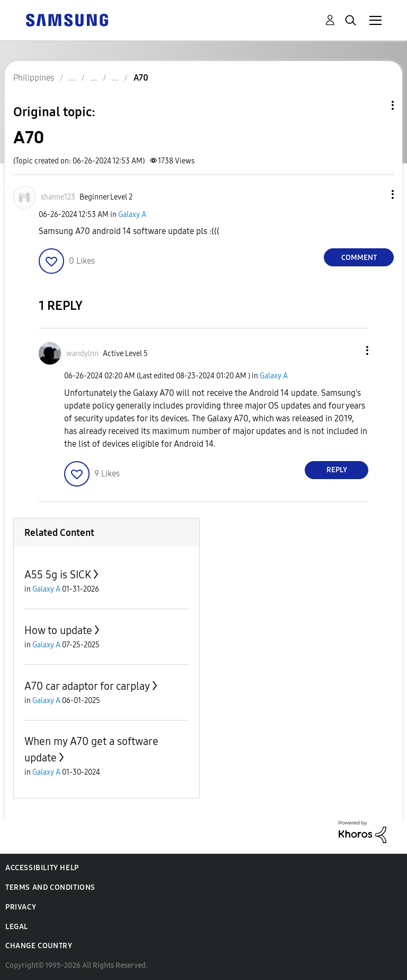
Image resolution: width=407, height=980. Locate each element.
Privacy (21, 907)
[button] (375, 194)
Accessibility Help (42, 868)
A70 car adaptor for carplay (87, 686)
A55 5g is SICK (58, 575)
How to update (58, 630)
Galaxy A (132, 215)
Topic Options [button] (375, 105)
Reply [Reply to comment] (337, 470)
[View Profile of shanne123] (58, 197)
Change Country (39, 946)
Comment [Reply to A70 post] (359, 258)
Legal (17, 927)
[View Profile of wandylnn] (82, 354)
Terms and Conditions (50, 887)
